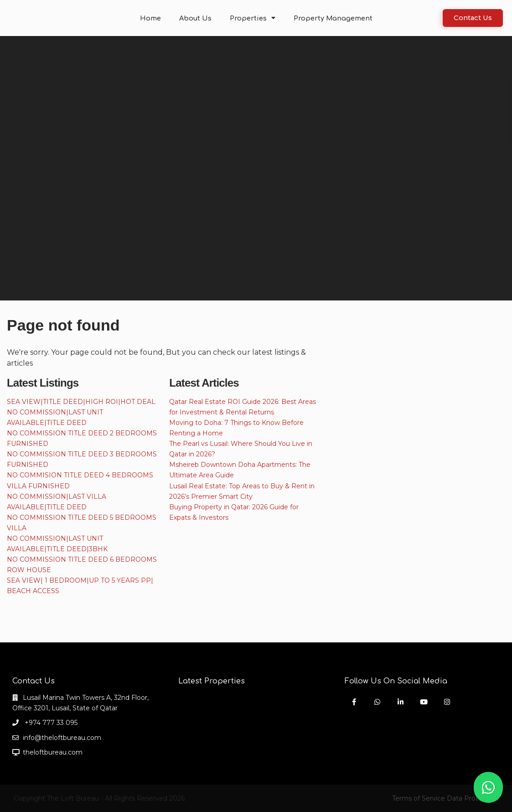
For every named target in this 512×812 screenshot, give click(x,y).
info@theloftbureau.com (62, 738)
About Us (199, 18)
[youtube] (424, 702)
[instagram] (447, 702)
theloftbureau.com (53, 752)
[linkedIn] (401, 702)
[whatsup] (377, 702)
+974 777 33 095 (50, 723)
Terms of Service (419, 798)
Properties (253, 18)
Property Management (330, 18)
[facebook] (354, 702)
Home (155, 18)
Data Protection (473, 798)
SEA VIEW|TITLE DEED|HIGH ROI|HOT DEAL (81, 402)
